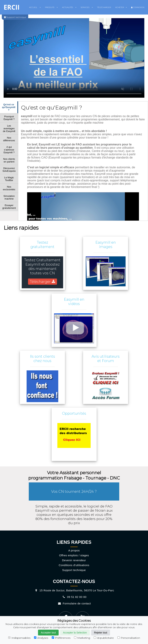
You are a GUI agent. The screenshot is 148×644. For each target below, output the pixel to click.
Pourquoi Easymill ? (9, 118)
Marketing (82, 638)
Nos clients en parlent (9, 160)
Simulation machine (9, 197)
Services (87, 7)
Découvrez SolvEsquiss (9, 170)
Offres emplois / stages (74, 555)
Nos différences (9, 139)
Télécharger (104, 7)
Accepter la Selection (75, 633)
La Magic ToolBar (9, 179)
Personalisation (129, 638)
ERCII (12, 7)
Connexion (138, 7)
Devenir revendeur (74, 560)
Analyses (41, 638)
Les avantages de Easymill (9, 128)
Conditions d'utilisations (74, 565)
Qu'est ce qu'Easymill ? (9, 107)
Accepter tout (48, 633)
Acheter (121, 7)
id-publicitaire (104, 638)
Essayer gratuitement (9, 207)
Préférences (61, 638)
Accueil (35, 7)
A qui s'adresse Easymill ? (9, 150)
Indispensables (19, 638)
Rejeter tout (101, 633)
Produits (51, 7)
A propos (74, 550)
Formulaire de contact (74, 603)
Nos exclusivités (9, 188)
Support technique (74, 570)
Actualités (69, 7)
